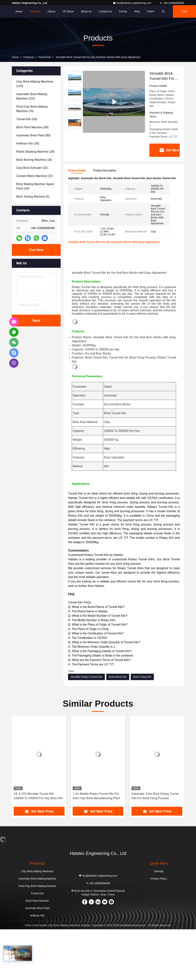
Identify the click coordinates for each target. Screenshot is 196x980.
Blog (137, 11)
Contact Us (105, 11)
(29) (35, 152)
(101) (32, 96)
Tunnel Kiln (45, 57)
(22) (34, 176)
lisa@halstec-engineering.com (132, 3)
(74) (32, 109)
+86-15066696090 (172, 3)
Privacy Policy (159, 878)
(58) (32, 127)
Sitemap (159, 871)
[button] (22, 763)
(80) (33, 135)
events (123, 11)
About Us (86, 11)
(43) (27, 119)
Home (19, 11)
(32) (32, 168)
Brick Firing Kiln (142, 677)
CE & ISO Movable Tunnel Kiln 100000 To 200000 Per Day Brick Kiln (38, 796)
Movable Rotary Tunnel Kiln (86, 677)
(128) (35, 84)
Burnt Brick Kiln (118, 677)
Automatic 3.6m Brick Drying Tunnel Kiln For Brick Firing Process (155, 796)
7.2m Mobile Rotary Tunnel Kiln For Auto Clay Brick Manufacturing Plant (96, 796)
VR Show (68, 11)
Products (35, 11)
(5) (33, 197)
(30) (28, 143)
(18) (34, 160)
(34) (35, 186)
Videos (51, 11)
